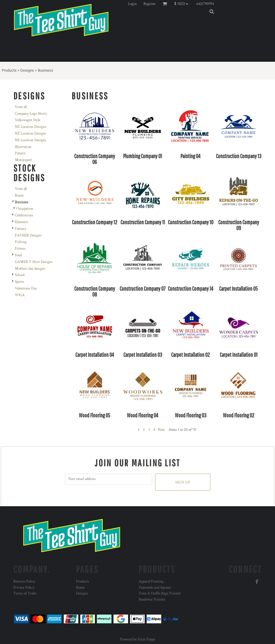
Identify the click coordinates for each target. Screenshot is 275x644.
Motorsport (23, 160)
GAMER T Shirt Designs (34, 262)
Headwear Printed (152, 600)
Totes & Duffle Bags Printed (159, 593)
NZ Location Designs (31, 127)
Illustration (23, 147)
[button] (183, 4)
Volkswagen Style (27, 120)
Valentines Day (26, 289)
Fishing (21, 242)
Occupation (25, 209)
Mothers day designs (30, 269)
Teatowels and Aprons (155, 588)
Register (150, 4)
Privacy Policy (24, 588)
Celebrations (24, 215)
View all (21, 107)
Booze (19, 196)
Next (161, 430)
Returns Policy (24, 582)
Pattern (20, 153)
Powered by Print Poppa (137, 639)
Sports (19, 282)
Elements (22, 222)
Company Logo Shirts (31, 114)
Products (9, 70)
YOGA (20, 295)
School (20, 275)
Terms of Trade (25, 593)
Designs (27, 70)
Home (80, 588)
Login (132, 4)
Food (18, 255)
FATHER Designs (28, 235)
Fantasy (21, 229)
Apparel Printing (151, 582)
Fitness (20, 249)
